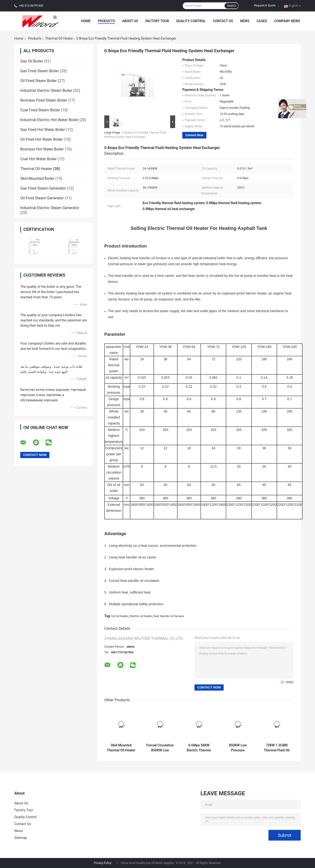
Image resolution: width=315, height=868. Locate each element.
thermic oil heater (141, 616)
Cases (262, 21)
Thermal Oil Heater (59, 38)
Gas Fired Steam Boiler (40, 71)
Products (106, 21)
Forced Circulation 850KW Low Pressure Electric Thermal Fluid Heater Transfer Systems (160, 748)
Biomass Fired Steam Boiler (44, 100)
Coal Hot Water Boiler (38, 159)
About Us (130, 21)
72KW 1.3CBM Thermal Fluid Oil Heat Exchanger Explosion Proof (277, 748)
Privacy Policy (103, 863)
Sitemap (21, 838)
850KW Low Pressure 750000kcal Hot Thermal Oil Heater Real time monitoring (238, 748)
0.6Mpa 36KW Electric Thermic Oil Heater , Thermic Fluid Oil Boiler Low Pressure (199, 748)
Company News (287, 21)
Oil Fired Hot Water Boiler (42, 139)
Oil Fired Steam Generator (42, 198)
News (245, 21)
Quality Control (191, 21)
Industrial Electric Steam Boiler (46, 90)
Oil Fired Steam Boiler (39, 81)
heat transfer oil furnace (169, 616)
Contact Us (223, 21)
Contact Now (194, 135)
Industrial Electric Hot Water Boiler (49, 120)
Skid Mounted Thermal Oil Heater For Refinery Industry (121, 748)
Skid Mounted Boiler (37, 178)
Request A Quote (265, 5)
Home (86, 21)
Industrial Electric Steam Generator (50, 208)
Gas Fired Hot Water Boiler (43, 130)
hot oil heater (120, 616)
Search (231, 6)
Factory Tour (157, 21)
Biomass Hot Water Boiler (42, 149)
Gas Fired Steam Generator (43, 188)
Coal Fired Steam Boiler (40, 110)
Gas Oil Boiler (32, 61)
